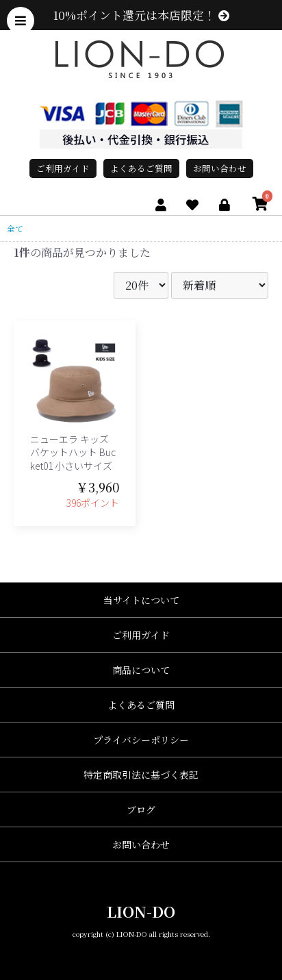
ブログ (141, 809)
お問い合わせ (220, 168)
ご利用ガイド (63, 168)
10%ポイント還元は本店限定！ (141, 15)
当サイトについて (141, 600)
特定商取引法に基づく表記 (141, 775)
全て (15, 228)
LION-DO (141, 911)
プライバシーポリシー (141, 740)
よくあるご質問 (141, 168)
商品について (141, 670)
